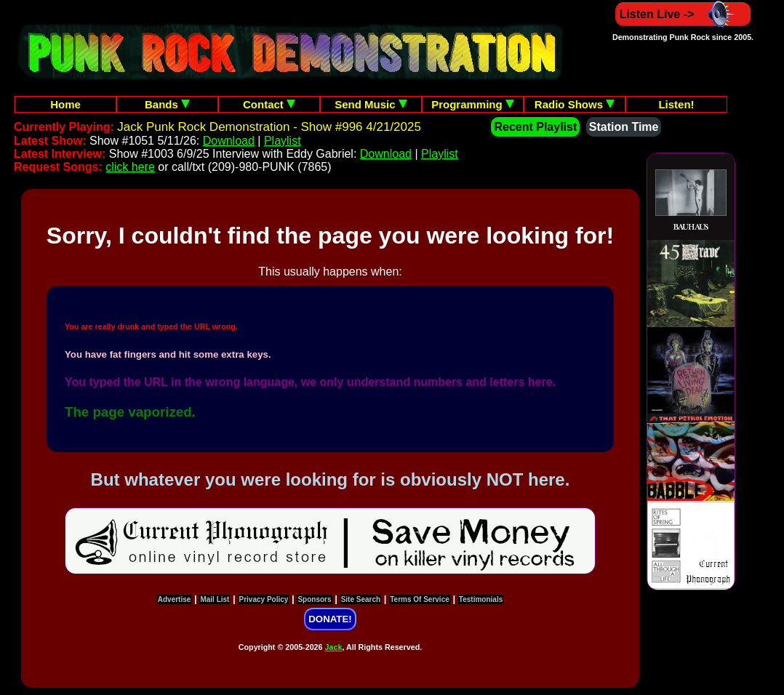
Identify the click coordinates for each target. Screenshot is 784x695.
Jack (334, 647)
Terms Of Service (420, 599)
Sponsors (314, 599)
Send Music (371, 104)
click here (130, 167)
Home (65, 104)
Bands (167, 104)
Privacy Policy (264, 599)
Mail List (215, 599)
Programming (473, 104)
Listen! (676, 104)
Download (229, 141)
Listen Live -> (683, 14)
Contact (269, 104)
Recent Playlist (535, 127)
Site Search (361, 599)
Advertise (175, 599)
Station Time (624, 127)
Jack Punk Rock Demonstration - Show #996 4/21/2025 (269, 127)
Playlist (283, 141)
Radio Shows (575, 104)
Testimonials (481, 599)
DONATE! (330, 619)
